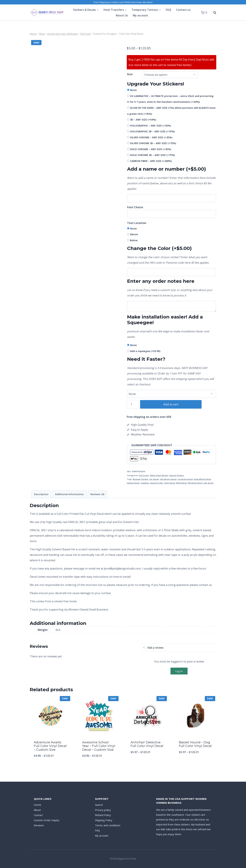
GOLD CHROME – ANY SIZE (151, 149)
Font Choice (135, 207)
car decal (154, 479)
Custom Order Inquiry (47, 820)
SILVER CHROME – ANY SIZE (151, 137)
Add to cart (169, 404)
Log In (179, 671)
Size (130, 74)
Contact (38, 815)
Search (99, 805)
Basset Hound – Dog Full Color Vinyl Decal (195, 744)
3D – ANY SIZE (143, 120)
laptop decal (133, 483)
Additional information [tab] (69, 494)
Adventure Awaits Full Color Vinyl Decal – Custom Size (50, 746)
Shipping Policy (104, 820)
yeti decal (208, 483)
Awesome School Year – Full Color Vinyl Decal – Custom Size (99, 746)
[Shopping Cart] (204, 13)
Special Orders (177, 475)
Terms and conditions (108, 825)
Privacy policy (103, 810)
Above (134, 234)
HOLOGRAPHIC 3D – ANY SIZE (152, 131)
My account (140, 15)
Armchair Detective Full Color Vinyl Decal (147, 744)
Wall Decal (182, 483)
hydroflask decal (202, 479)
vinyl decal (170, 483)
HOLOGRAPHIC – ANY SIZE (151, 126)
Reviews (39, 825)
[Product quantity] (133, 404)
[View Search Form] (213, 13)
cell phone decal (168, 479)
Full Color (144, 475)
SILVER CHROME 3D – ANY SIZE (153, 143)
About (37, 810)
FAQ (168, 10)
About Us (122, 15)
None (133, 90)
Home (37, 805)
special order (156, 483)
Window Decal (195, 483)
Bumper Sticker (141, 479)
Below (134, 240)
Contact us (183, 10)
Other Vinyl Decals (159, 475)
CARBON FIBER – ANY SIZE (151, 161)
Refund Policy (103, 815)
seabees (145, 483)
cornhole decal (185, 479)
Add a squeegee (145, 351)
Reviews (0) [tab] (97, 494)
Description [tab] (41, 494)
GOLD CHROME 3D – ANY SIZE (152, 155)
